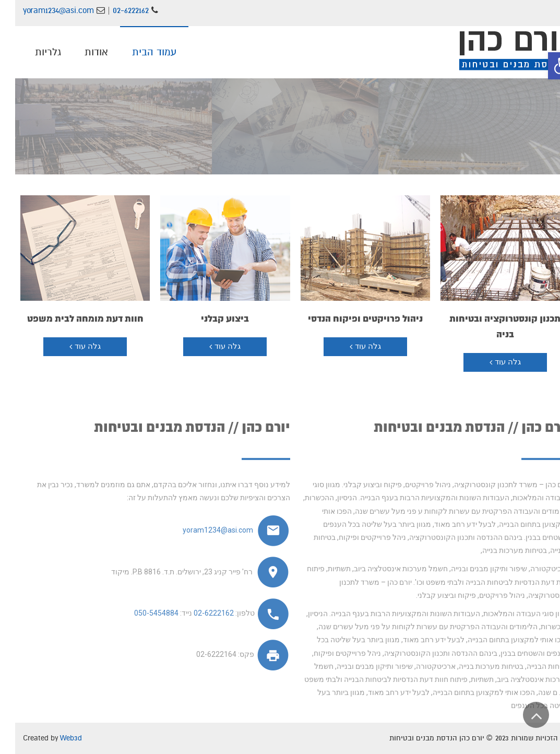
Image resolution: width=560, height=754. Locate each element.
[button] (546, 66)
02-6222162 (117, 10)
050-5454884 (141, 613)
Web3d (56, 738)
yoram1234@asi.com (45, 10)
